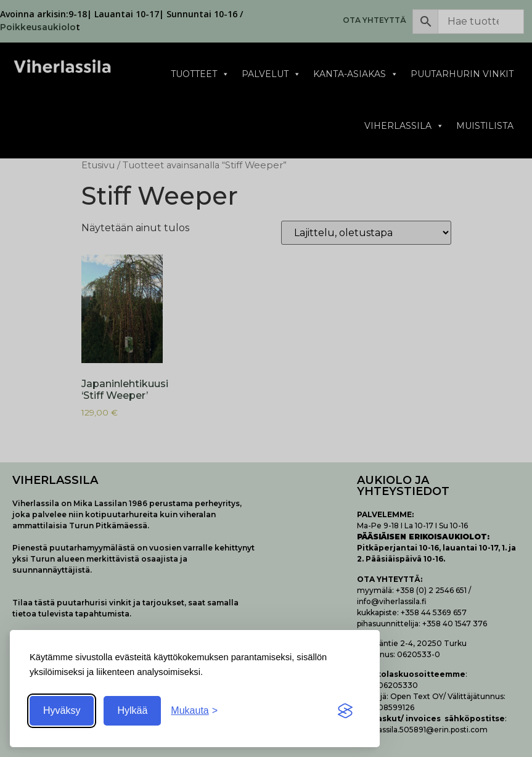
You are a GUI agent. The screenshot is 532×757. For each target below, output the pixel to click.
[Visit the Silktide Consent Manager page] (345, 711)
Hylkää (132, 710)
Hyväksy (62, 710)
